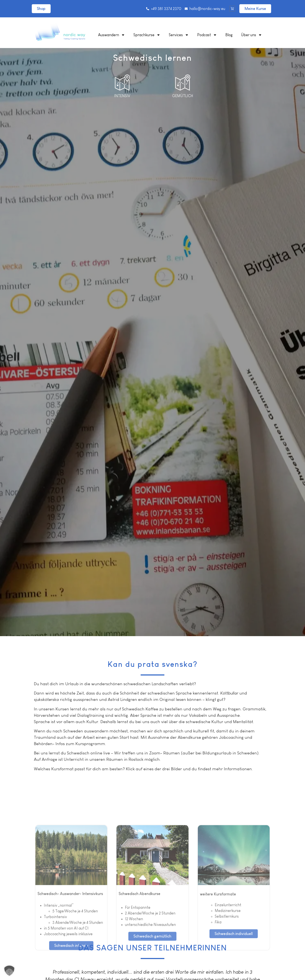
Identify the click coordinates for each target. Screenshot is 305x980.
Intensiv (122, 96)
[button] (9, 971)
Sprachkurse (147, 35)
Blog (229, 35)
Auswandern (112, 35)
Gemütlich (183, 96)
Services (179, 35)
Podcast (207, 35)
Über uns (252, 35)
